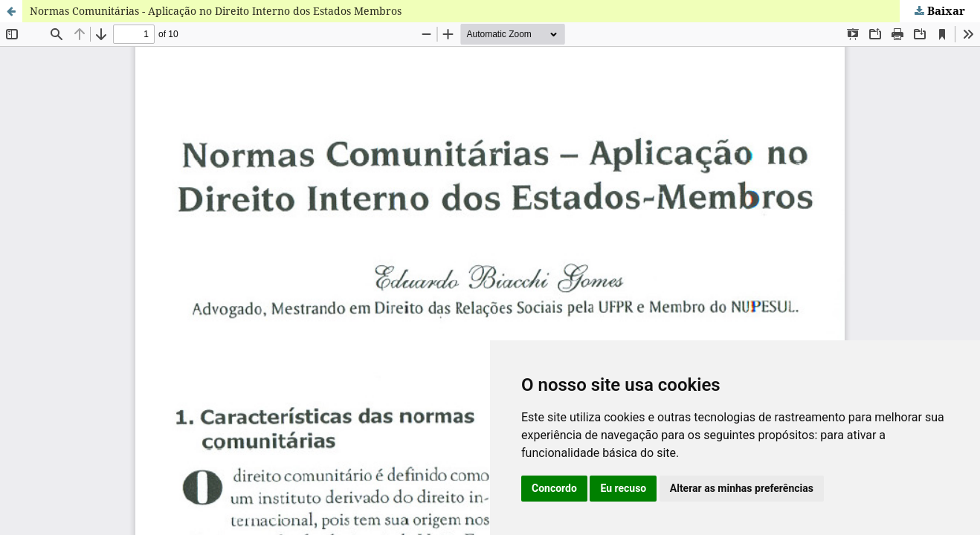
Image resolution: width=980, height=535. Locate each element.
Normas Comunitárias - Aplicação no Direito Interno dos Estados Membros (216, 11)
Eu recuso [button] (623, 488)
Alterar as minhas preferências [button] (742, 488)
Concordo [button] (554, 488)
